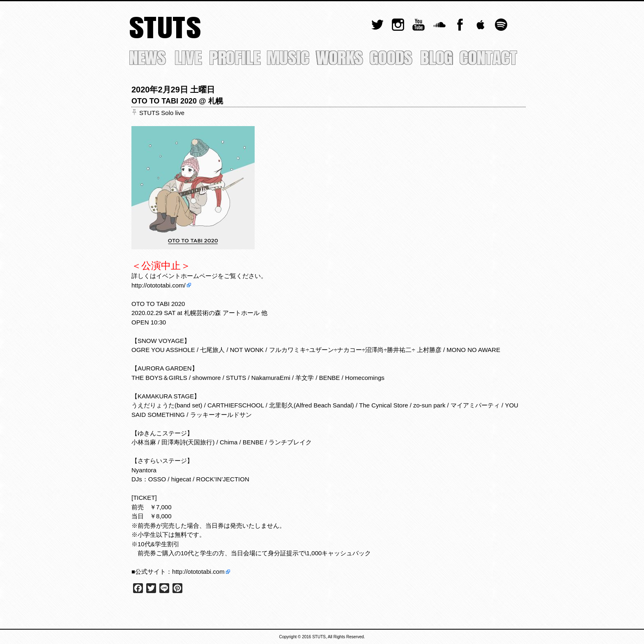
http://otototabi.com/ (159, 285)
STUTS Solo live (162, 113)
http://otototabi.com (198, 572)
